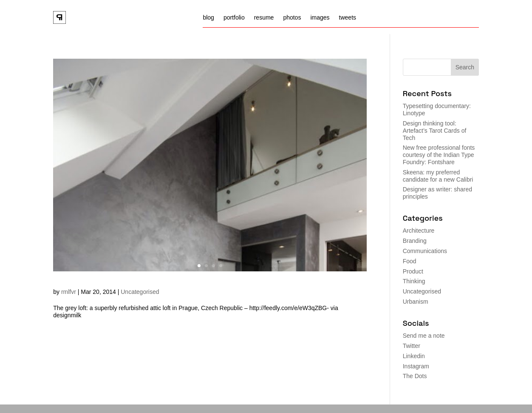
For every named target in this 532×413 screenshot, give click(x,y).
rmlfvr (69, 292)
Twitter (412, 346)
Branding (415, 241)
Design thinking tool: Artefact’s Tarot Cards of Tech (435, 131)
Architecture (419, 231)
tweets (348, 18)
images (320, 18)
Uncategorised (140, 292)
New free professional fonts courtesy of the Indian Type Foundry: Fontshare (439, 155)
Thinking (414, 281)
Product (413, 271)
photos (292, 18)
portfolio (234, 18)
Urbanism (416, 302)
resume (264, 18)
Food (410, 261)
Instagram (416, 366)
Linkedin (414, 356)
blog (208, 18)
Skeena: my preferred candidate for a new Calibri (438, 176)
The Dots (415, 376)
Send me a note (424, 336)
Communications (425, 251)
